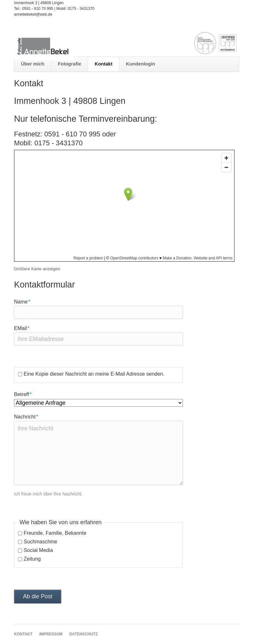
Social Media (38, 550)
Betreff (25, 394)
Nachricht (26, 416)
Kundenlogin (141, 64)
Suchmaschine (40, 542)
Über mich (33, 64)
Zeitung (32, 559)
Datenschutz (83, 634)
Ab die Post (38, 596)
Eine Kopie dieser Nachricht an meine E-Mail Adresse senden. (94, 374)
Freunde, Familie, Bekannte (55, 533)
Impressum (51, 634)
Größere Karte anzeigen (37, 269)
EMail (25, 328)
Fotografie (69, 64)
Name (25, 301)
